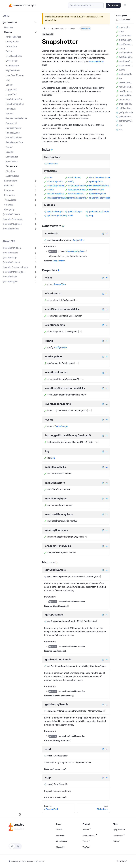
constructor (51, 164)
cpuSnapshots (94, 182)
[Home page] (44, 28)
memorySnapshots (76, 198)
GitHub (117, 841)
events (49, 190)
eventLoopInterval (54, 186)
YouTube (87, 847)
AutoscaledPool (96, 61)
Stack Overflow (90, 835)
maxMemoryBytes (96, 194)
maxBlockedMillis (54, 194)
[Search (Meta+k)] (86, 5)
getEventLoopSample (98, 212)
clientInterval (73, 178)
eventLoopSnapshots (98, 186)
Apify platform (120, 830)
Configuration (60, 347)
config (70, 182)
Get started (113, 5)
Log (53, 458)
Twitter (87, 841)
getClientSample (54, 212)
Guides (59, 830)
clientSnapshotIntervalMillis (101, 178)
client (48, 178)
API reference (62, 841)
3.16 (54, 20)
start (69, 216)
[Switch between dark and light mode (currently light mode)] (15, 846)
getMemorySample (55, 216)
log (89, 190)
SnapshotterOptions (75, 251)
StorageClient (60, 284)
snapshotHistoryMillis (98, 198)
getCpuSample (74, 212)
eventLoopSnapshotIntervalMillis (82, 186)
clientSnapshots (53, 182)
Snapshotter (79, 240)
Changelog (60, 847)
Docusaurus (119, 835)
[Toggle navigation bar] (125, 5)
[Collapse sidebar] (20, 814)
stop (90, 216)
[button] (20, 23)
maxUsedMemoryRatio (57, 198)
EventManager (61, 426)
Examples (60, 835)
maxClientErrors (74, 194)
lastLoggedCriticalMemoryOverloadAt (84, 190)
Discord (87, 830)
